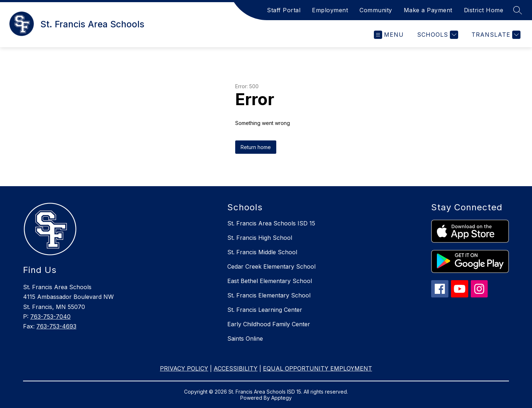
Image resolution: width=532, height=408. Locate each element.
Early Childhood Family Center (269, 324)
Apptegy (281, 398)
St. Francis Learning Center (265, 310)
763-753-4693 (56, 326)
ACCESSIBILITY (236, 368)
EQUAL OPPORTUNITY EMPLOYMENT (318, 368)
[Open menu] (389, 35)
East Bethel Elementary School (270, 281)
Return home (256, 147)
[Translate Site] (495, 35)
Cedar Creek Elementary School (271, 266)
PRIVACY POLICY (184, 368)
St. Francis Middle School (262, 252)
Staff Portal (284, 10)
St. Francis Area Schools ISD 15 (271, 223)
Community (376, 10)
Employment (330, 10)
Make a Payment (428, 10)
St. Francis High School (260, 238)
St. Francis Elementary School (269, 295)
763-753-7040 (50, 317)
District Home (484, 10)
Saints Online (245, 338)
